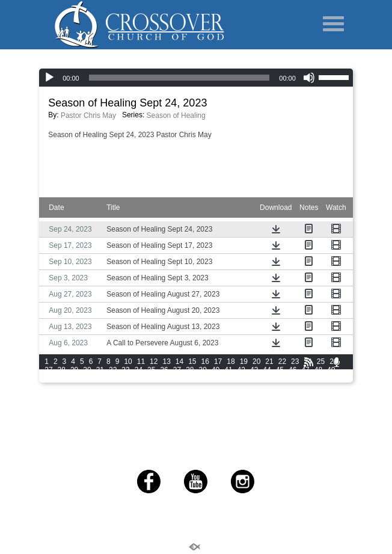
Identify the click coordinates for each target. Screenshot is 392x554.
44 (267, 370)
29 (74, 370)
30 (87, 370)
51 (62, 378)
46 (292, 370)
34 (139, 370)
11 (141, 362)
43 (254, 370)
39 (203, 370)
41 (228, 370)
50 (48, 378)
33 (125, 370)
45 (280, 370)
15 (192, 362)
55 (113, 378)
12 (154, 362)
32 (113, 370)
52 (74, 378)
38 (190, 370)
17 (218, 362)
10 (128, 362)
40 (216, 370)
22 (282, 362)
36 (164, 370)
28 (62, 370)
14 (179, 362)
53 (87, 378)
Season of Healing (176, 115)
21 (269, 362)
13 (166, 362)
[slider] (335, 76)
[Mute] (309, 78)
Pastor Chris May (88, 115)
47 (305, 370)
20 (256, 362)
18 (231, 362)
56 (125, 378)
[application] (196, 78)
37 (177, 370)
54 (100, 378)
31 (100, 370)
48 (318, 370)
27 (48, 370)
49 (331, 370)
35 (151, 370)
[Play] (49, 78)
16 (205, 362)
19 (244, 362)
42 (241, 370)
